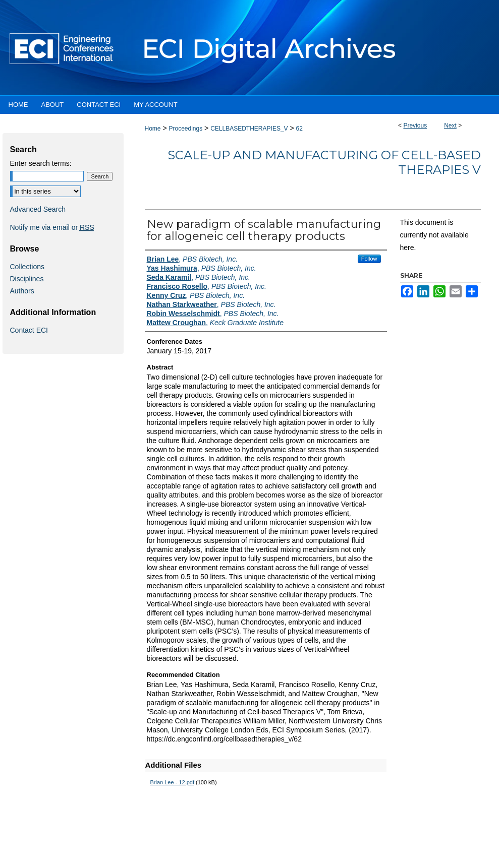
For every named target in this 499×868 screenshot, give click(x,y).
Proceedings (185, 129)
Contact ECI (29, 330)
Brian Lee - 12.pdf (172, 782)
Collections (27, 267)
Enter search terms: (41, 163)
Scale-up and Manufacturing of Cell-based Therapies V (324, 162)
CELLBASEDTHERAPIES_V (249, 129)
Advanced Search (38, 209)
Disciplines (27, 279)
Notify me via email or (52, 227)
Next (450, 126)
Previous (415, 126)
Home (153, 129)
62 (299, 129)
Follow (369, 259)
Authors (22, 291)
